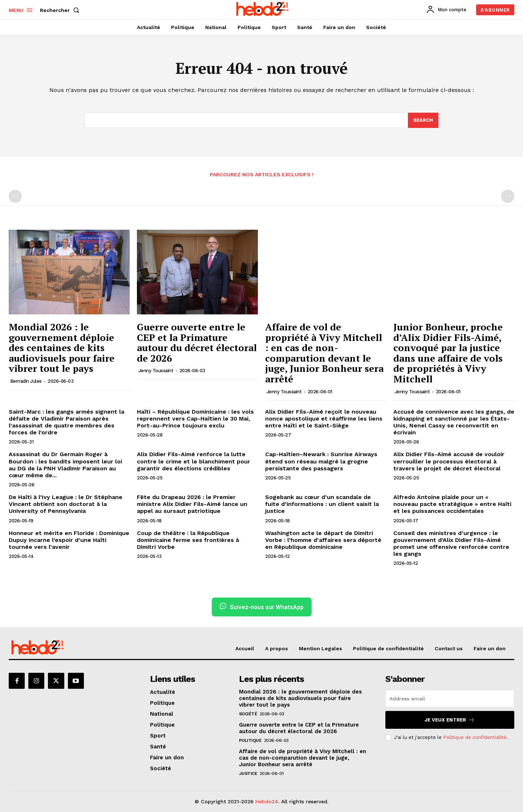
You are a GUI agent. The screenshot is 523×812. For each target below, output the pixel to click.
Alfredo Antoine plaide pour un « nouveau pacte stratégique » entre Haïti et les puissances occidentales (452, 504)
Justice (248, 773)
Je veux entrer (450, 720)
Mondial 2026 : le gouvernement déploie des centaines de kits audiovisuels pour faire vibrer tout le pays (62, 347)
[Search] (423, 120)
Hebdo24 (267, 801)
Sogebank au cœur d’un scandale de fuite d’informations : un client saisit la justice (322, 504)
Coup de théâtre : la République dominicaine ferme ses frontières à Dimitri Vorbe (188, 540)
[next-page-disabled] (508, 196)
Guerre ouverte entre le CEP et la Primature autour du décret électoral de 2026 (197, 342)
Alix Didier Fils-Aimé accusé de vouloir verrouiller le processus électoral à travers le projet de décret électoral (449, 461)
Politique (250, 740)
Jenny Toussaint (156, 371)
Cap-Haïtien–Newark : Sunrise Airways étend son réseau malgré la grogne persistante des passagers (321, 461)
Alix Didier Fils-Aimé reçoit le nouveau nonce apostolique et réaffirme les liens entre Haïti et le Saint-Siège (324, 419)
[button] (61, 10)
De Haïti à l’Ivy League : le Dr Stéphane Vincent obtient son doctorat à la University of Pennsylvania (66, 504)
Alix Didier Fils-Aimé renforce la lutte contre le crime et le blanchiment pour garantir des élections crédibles (194, 461)
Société (248, 714)
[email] (450, 699)
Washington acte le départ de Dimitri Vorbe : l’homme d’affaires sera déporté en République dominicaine (323, 540)
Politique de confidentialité (475, 737)
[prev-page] (15, 196)
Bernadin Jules (26, 381)
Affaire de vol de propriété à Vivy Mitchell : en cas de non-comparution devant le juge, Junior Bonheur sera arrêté (324, 353)
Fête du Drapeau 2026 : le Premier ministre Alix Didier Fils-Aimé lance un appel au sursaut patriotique (192, 504)
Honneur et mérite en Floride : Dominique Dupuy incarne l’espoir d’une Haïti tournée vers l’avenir (69, 540)
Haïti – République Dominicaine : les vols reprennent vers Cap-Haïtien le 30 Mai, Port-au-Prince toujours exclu (195, 419)
